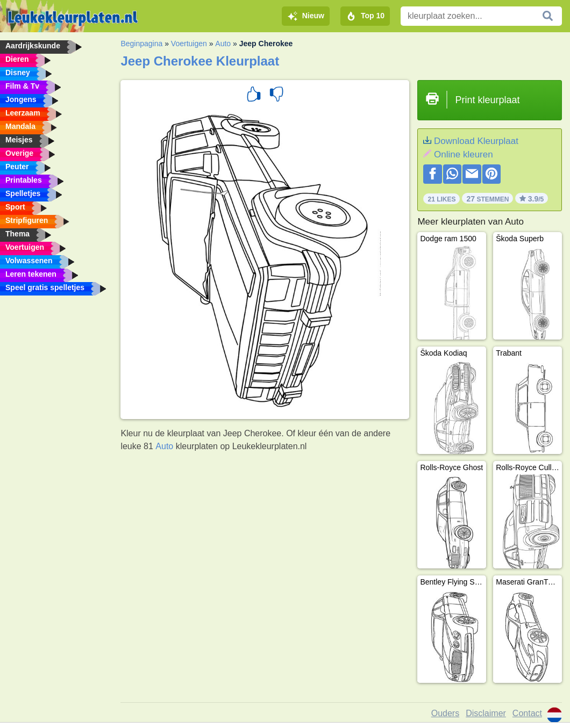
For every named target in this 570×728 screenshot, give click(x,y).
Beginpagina (141, 44)
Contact (527, 713)
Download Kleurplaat (476, 141)
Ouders (445, 713)
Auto (223, 44)
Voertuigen (189, 44)
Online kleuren (464, 154)
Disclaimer (486, 713)
